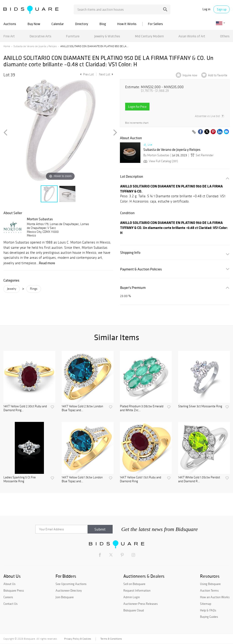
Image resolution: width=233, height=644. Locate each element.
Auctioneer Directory (69, 590)
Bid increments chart (137, 123)
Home (7, 46)
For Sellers (155, 24)
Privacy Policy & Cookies (78, 639)
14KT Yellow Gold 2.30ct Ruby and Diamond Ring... (25, 408)
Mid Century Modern (149, 36)
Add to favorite (218, 75)
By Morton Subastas (156, 155)
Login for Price (137, 107)
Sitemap (206, 604)
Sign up (222, 9)
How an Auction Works (215, 597)
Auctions (10, 24)
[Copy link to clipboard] (194, 132)
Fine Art (9, 36)
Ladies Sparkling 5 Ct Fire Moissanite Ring (20, 479)
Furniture (73, 36)
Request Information (137, 590)
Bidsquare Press (14, 590)
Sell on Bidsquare (134, 584)
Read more (47, 263)
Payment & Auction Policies (141, 269)
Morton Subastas (40, 219)
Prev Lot (86, 74)
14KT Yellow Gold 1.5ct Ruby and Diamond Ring (141, 479)
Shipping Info (130, 253)
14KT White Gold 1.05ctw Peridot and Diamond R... (199, 479)
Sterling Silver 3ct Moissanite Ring (200, 406)
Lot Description (132, 176)
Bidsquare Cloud (134, 610)
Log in (206, 9)
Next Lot (106, 74)
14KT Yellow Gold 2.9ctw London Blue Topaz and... (82, 408)
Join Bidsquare (65, 597)
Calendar (58, 24)
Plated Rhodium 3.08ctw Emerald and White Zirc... (142, 408)
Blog (103, 24)
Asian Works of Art (192, 36)
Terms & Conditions (111, 639)
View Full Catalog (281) (160, 161)
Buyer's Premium (133, 288)
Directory (82, 24)
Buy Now (34, 24)
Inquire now (190, 75)
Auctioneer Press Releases (141, 604)
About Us (9, 584)
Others (225, 36)
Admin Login (132, 597)
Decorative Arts (41, 36)
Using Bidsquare (210, 584)
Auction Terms (209, 590)
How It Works (127, 24)
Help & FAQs (208, 610)
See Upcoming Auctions (71, 584)
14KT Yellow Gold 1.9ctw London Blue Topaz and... (82, 479)
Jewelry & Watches (107, 36)
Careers (8, 597)
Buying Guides (209, 617)
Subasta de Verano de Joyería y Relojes (35, 46)
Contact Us (10, 604)
